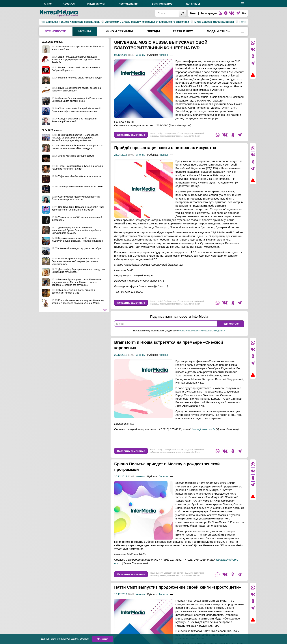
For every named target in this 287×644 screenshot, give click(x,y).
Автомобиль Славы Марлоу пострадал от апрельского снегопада (79, 22)
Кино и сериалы (119, 31)
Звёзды (153, 31)
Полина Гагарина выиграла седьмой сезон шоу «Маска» (207, 22)
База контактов (162, 4)
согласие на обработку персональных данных (202, 331)
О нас (48, 4)
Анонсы (141, 55)
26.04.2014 (121, 155)
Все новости (55, 31)
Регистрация (209, 13)
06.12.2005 (121, 55)
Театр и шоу (183, 31)
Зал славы (193, 4)
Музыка (85, 31)
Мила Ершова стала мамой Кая (146, 22)
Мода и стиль (218, 31)
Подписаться (230, 324)
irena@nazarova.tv (204, 429)
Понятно (103, 639)
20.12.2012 (121, 355)
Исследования (128, 4)
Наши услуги (96, 4)
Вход (193, 13)
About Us (69, 4)
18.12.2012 (121, 600)
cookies (84, 639)
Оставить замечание (131, 135)
